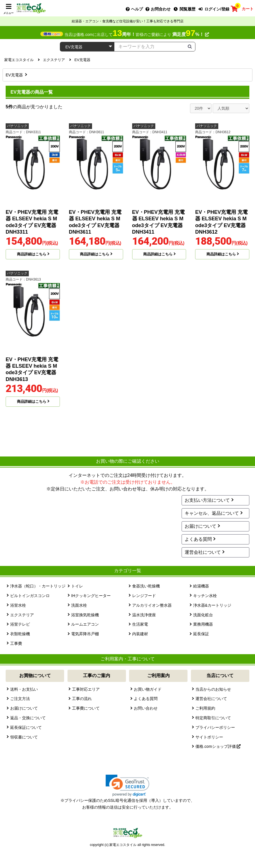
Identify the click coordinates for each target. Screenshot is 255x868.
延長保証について (26, 727)
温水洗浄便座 (144, 615)
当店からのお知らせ (213, 689)
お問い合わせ (146, 708)
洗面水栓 (79, 605)
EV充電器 (15, 75)
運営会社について (203, 552)
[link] (128, 786)
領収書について (24, 737)
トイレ (77, 586)
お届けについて (200, 526)
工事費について (86, 708)
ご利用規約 (205, 708)
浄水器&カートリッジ (212, 605)
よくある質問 (198, 539)
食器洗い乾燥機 (146, 586)
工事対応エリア (86, 689)
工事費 (16, 643)
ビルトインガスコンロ (30, 596)
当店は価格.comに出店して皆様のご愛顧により (137, 35)
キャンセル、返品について (212, 513)
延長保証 (201, 634)
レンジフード (144, 596)
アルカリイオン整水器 (152, 605)
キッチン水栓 (205, 596)
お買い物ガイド (148, 689)
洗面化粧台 (203, 615)
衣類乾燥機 (20, 634)
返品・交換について (28, 718)
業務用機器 (203, 624)
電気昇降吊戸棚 (85, 634)
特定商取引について (213, 718)
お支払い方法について (207, 500)
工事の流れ (82, 699)
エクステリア (22, 615)
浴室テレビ (20, 624)
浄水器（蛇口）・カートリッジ (38, 586)
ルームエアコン (85, 624)
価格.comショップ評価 (218, 746)
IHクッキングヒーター (91, 596)
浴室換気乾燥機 (85, 615)
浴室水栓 (18, 605)
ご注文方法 (20, 699)
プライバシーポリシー (215, 727)
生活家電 (140, 624)
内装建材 (140, 634)
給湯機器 (201, 586)
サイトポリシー (209, 737)
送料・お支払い (24, 689)
